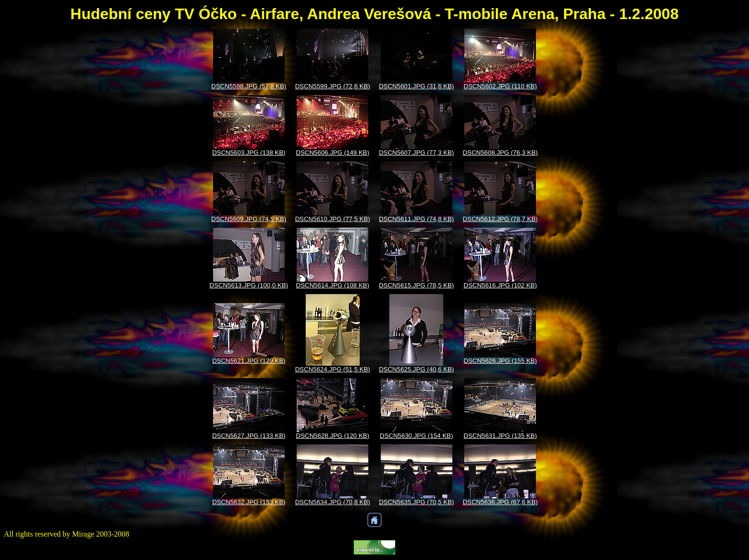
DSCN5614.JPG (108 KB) (333, 285)
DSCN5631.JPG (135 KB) (500, 436)
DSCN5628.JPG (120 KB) (333, 436)
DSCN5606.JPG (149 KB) (333, 153)
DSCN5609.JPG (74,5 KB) (249, 219)
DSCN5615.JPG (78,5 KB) (416, 285)
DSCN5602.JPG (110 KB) (500, 86)
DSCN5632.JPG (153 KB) (249, 502)
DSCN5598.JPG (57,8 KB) (249, 86)
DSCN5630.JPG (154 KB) (416, 436)
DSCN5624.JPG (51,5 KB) (333, 369)
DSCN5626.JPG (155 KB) (500, 361)
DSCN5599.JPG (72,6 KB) (333, 86)
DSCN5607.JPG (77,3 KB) (416, 153)
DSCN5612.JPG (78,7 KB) (500, 219)
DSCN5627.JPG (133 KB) (249, 436)
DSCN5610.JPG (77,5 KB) (333, 219)
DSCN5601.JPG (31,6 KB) (416, 86)
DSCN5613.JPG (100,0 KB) (249, 285)
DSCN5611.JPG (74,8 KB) (416, 219)
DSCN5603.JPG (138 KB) (249, 153)
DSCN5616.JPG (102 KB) (500, 285)
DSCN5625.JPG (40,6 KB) (416, 369)
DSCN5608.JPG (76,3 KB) (500, 153)
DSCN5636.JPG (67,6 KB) (500, 502)
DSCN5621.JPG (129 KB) (249, 361)
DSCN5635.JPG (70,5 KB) (416, 502)
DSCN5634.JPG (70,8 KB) (333, 502)
